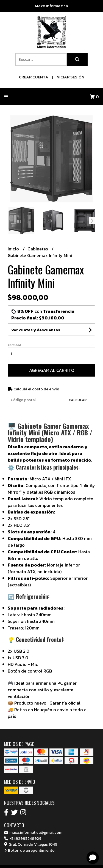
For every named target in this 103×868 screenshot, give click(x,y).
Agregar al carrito (52, 370)
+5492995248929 (23, 838)
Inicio (14, 249)
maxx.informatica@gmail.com (33, 832)
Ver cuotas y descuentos (36, 330)
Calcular (78, 400)
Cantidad (14, 345)
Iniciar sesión (70, 77)
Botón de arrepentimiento (29, 850)
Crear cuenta (34, 77)
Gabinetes (38, 249)
